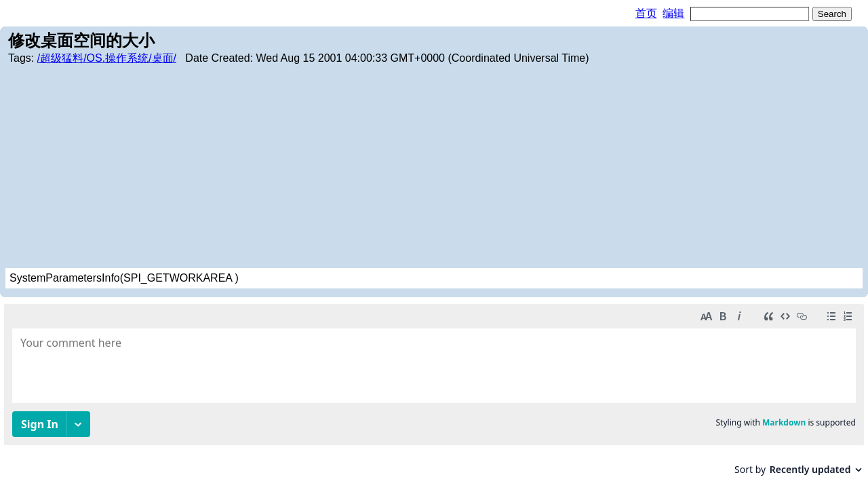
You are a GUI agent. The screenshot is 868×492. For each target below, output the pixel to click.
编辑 (673, 13)
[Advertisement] (434, 166)
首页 (646, 13)
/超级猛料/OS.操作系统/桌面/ (107, 58)
